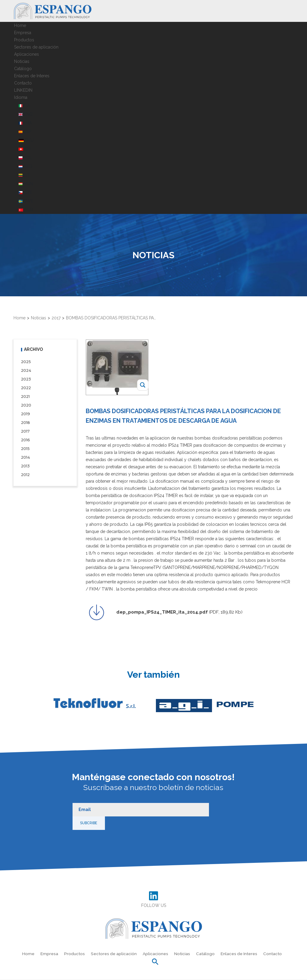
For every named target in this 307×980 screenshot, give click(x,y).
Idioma (21, 96)
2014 (25, 456)
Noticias (22, 60)
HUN (26, 182)
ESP (25, 130)
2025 (26, 360)
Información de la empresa (201, 974)
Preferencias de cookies (157, 974)
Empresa (23, 31)
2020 (26, 404)
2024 (26, 369)
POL (25, 156)
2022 (26, 386)
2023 (26, 378)
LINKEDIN (23, 89)
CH (25, 147)
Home (20, 24)
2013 (25, 465)
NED (25, 165)
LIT (24, 173)
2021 (25, 395)
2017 (25, 430)
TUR (26, 208)
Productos (24, 38)
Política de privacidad (83, 974)
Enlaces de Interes (32, 74)
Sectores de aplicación (36, 46)
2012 (25, 473)
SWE (26, 200)
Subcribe (218, 804)
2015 (25, 447)
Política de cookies (119, 974)
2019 (25, 412)
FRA (25, 121)
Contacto (23, 81)
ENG (26, 113)
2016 (25, 438)
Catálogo (23, 67)
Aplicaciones (27, 53)
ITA (24, 104)
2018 (25, 421)
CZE (25, 191)
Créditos (234, 974)
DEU (26, 139)
